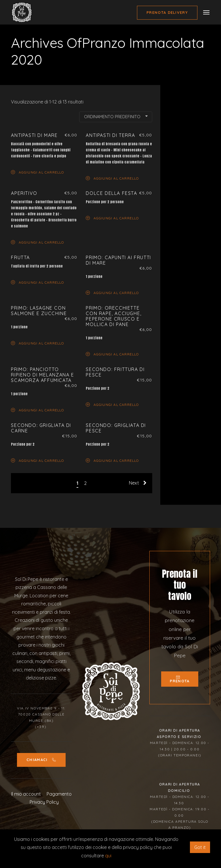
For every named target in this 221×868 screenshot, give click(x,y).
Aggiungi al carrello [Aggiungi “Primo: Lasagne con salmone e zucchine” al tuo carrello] (37, 343)
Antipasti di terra (110, 135)
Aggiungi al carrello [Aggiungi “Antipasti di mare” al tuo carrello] (37, 172)
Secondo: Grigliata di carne (41, 428)
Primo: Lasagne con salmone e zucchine (39, 311)
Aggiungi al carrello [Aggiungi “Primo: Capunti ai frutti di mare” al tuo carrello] (112, 292)
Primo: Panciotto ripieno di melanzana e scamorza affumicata (42, 375)
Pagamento (59, 794)
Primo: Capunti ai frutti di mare (118, 260)
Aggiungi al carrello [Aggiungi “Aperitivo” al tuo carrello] (37, 242)
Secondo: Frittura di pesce (115, 372)
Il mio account (26, 794)
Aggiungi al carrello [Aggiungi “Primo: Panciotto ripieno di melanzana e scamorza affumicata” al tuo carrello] (37, 410)
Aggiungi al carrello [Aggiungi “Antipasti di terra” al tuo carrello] (112, 178)
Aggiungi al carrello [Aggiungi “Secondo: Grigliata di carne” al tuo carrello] (37, 460)
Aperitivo (24, 193)
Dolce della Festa (111, 193)
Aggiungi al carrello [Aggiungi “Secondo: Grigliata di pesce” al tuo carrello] (112, 460)
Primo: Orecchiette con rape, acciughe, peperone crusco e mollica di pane (114, 316)
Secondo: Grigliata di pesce (116, 428)
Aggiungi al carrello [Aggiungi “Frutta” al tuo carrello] (37, 282)
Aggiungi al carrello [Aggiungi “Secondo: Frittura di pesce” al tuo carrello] (112, 404)
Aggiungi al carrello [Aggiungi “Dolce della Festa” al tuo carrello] (112, 218)
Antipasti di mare (34, 135)
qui (108, 856)
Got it (200, 847)
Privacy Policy (44, 802)
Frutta (20, 257)
